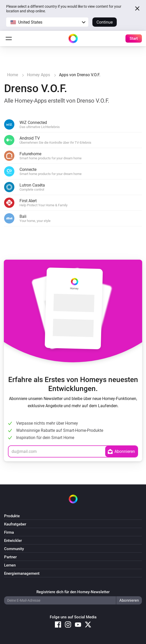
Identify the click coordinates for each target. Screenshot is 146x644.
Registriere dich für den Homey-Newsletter (73, 592)
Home (13, 75)
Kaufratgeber (15, 524)
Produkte (12, 516)
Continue (105, 22)
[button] (47, 22)
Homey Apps (38, 75)
